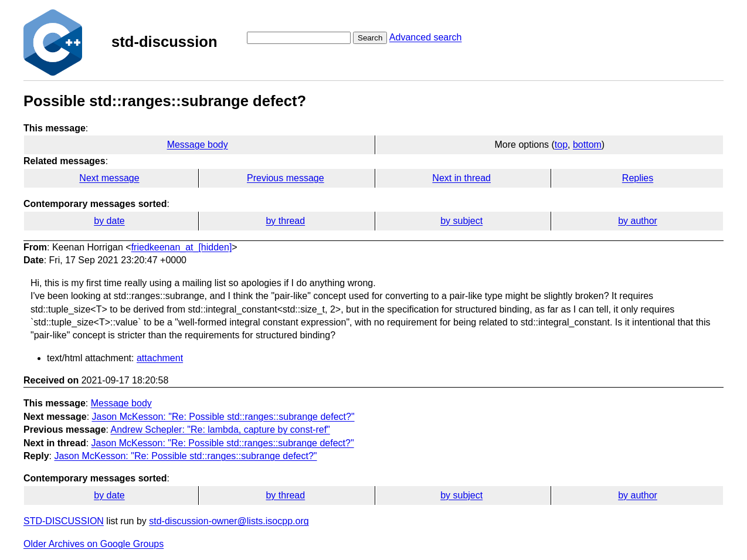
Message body (198, 145)
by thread (285, 221)
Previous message (286, 178)
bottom (587, 145)
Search (370, 38)
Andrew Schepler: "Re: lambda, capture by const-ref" (220, 430)
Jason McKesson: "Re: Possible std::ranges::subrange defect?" (223, 417)
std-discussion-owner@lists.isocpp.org (229, 521)
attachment (160, 358)
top (561, 145)
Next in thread (461, 178)
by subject (461, 221)
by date (109, 221)
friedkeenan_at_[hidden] (182, 247)
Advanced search (426, 37)
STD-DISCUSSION (64, 521)
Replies (638, 178)
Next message (109, 178)
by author (638, 221)
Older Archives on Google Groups (94, 544)
